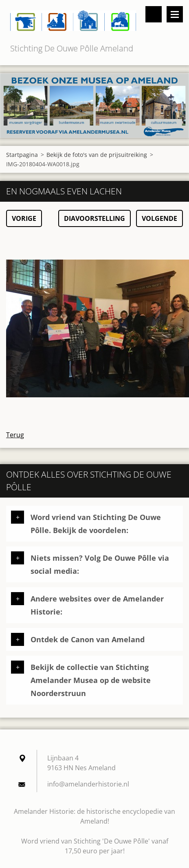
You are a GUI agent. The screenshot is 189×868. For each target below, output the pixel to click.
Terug (15, 435)
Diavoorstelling (94, 218)
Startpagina (22, 155)
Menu (175, 14)
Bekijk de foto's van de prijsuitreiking (97, 155)
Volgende (159, 218)
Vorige (24, 218)
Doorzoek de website (154, 14)
